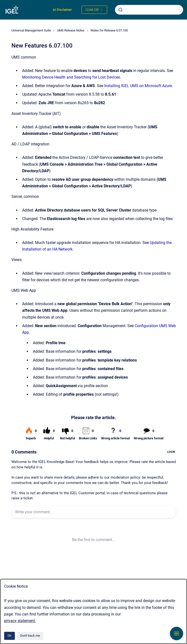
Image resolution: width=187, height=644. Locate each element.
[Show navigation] (177, 634)
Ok (9, 636)
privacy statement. (20, 621)
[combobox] (149, 10)
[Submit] (121, 10)
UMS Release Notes (71, 30)
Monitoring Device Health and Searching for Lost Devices (71, 77)
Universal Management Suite (31, 30)
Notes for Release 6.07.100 (109, 30)
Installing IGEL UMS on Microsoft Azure (138, 86)
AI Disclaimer (62, 10)
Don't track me (30, 636)
